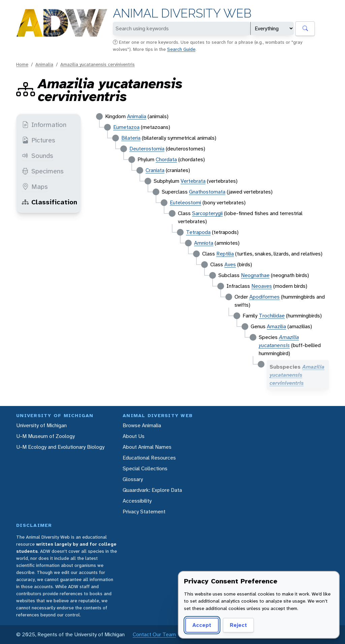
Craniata (155, 170)
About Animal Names (147, 447)
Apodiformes (264, 297)
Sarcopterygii (207, 213)
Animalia (44, 64)
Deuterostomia (147, 149)
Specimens (43, 171)
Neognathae (255, 275)
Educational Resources (149, 458)
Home (22, 64)
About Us (134, 436)
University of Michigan (41, 425)
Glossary (133, 479)
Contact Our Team (154, 634)
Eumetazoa (126, 127)
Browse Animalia (142, 425)
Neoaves (262, 286)
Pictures (39, 140)
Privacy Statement (144, 512)
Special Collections (145, 468)
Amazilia (276, 326)
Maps (35, 187)
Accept (202, 625)
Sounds (38, 156)
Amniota (204, 243)
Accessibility (137, 501)
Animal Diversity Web (182, 13)
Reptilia (225, 254)
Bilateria (131, 138)
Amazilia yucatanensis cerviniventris (98, 64)
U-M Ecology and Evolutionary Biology (60, 447)
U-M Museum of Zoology (45, 436)
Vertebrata (193, 181)
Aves (230, 264)
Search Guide (181, 49)
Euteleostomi (185, 202)
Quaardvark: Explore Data (152, 490)
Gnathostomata (207, 192)
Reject (238, 625)
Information (44, 125)
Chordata (166, 159)
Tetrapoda (198, 232)
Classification (50, 202)
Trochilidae (272, 316)
